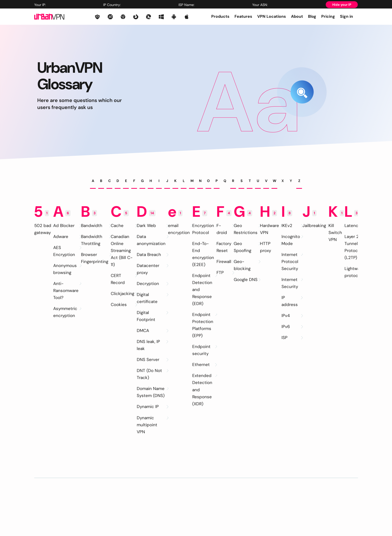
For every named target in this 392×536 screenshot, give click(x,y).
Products (220, 16)
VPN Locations (272, 16)
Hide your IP (342, 5)
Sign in (346, 16)
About (297, 16)
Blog (312, 16)
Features (243, 16)
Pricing (328, 16)
